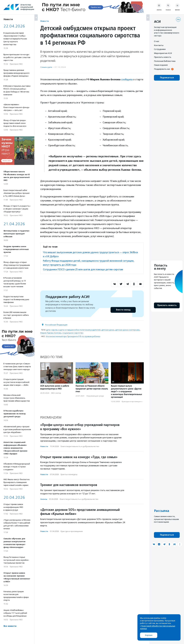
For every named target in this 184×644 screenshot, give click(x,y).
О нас (157, 41)
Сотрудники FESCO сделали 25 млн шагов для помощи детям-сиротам (84, 269)
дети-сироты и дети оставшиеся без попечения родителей (73, 330)
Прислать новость (163, 57)
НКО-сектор (56, 393)
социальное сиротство (73, 333)
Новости (44, 21)
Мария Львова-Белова (51, 333)
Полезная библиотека (165, 61)
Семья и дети (46, 67)
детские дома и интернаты (128, 330)
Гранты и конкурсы (69, 474)
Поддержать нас (162, 69)
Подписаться (167, 78)
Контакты (159, 45)
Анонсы (44, 499)
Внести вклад (123, 310)
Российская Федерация (56, 325)
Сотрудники (160, 49)
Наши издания (161, 65)
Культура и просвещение (132, 401)
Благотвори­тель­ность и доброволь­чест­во (80, 446)
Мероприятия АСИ (163, 53)
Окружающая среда (95, 396)
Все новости (10, 626)
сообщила (127, 79)
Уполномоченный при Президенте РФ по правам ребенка (73, 336)
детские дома (108, 330)
